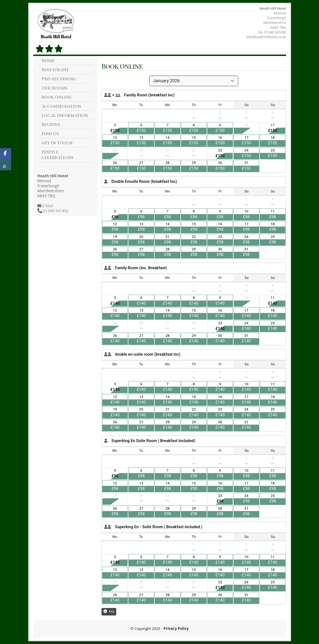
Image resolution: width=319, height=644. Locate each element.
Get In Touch (57, 143)
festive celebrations (57, 154)
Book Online (57, 97)
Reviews (51, 124)
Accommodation (61, 106)
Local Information (65, 115)
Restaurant (55, 69)
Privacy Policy (176, 628)
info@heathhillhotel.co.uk (266, 37)
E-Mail (47, 206)
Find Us (50, 133)
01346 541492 (275, 32)
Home (48, 60)
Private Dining (59, 79)
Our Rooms (54, 88)
